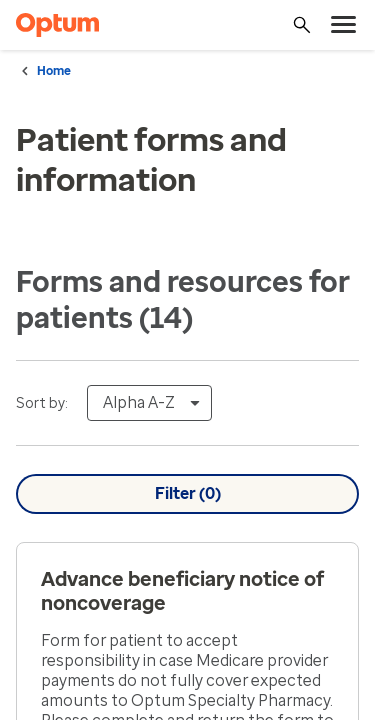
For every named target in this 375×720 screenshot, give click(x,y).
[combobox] (149, 403)
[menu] (344, 25)
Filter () (188, 494)
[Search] (302, 25)
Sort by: (42, 403)
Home (54, 71)
